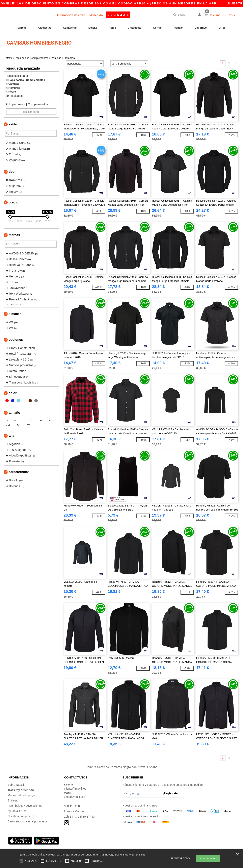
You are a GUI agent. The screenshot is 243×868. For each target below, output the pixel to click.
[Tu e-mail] (141, 794)
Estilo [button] (13, 124)
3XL (51, 421)
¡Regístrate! (171, 793)
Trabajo (178, 28)
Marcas (22, 28)
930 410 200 (72, 806)
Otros (222, 28)
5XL (19, 425)
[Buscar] (183, 15)
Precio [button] (13, 202)
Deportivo (201, 28)
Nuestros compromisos (22, 816)
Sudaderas (70, 28)
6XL (29, 425)
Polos (112, 28)
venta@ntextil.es (75, 797)
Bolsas (93, 28)
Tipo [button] (12, 172)
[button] (200, 15)
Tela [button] (11, 436)
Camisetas (45, 28)
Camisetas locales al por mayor (27, 821)
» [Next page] (236, 63)
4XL (8, 425)
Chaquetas (134, 28)
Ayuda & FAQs (17, 811)
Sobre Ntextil (16, 785)
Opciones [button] (16, 340)
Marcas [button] (14, 235)
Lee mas (141, 855)
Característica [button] (19, 472)
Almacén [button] (15, 314)
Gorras (157, 28)
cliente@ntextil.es (75, 789)
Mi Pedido (96, 15)
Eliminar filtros (31, 112)
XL (31, 421)
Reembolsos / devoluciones (25, 806)
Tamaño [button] (14, 413)
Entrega (13, 800)
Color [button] (13, 393)
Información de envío (71, 15)
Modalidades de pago (21, 795)
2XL (40, 421)
